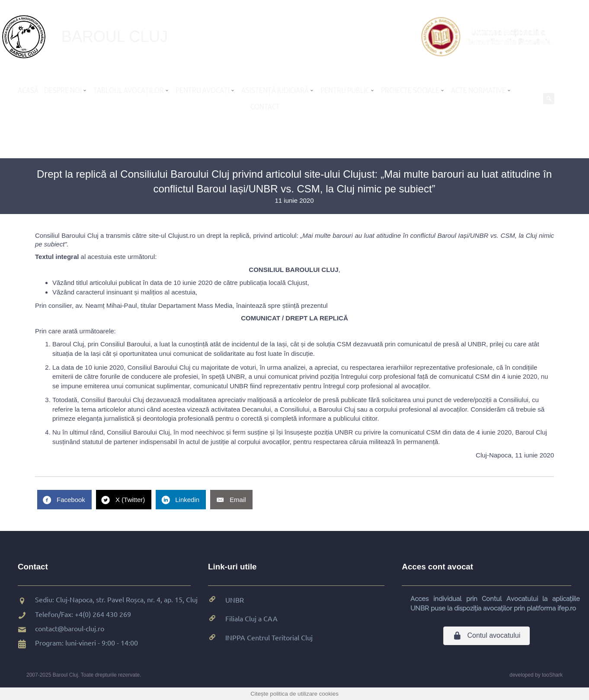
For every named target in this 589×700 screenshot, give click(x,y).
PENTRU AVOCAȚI (203, 90)
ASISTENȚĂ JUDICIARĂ (275, 90)
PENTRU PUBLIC (345, 90)
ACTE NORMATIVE (479, 90)
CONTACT (265, 107)
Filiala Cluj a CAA (251, 618)
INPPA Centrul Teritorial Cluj (269, 637)
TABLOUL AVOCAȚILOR (129, 90)
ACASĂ (28, 90)
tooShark (552, 675)
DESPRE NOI (63, 90)
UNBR (235, 600)
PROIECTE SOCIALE (410, 90)
